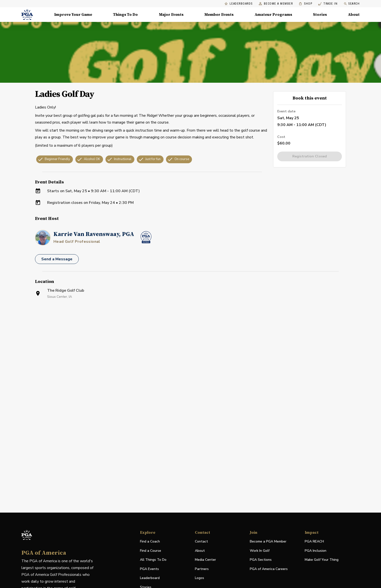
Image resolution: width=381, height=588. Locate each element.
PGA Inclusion (316, 551)
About (200, 551)
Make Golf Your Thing (322, 560)
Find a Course (151, 551)
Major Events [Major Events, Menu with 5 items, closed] (171, 15)
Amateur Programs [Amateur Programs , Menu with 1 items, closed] (273, 15)
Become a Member (276, 4)
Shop (306, 4)
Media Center (205, 560)
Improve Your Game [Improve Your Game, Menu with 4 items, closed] (73, 15)
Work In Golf (260, 551)
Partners (202, 569)
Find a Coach (150, 541)
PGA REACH (314, 542)
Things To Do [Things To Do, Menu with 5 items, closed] (125, 15)
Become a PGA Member (268, 541)
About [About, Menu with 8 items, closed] (354, 15)
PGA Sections (261, 560)
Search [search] (352, 4)
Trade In (328, 4)
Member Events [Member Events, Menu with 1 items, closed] (219, 15)
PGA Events (149, 569)
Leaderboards (239, 4)
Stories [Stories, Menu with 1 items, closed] (320, 15)
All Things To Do (153, 560)
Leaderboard (150, 578)
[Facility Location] (190, 361)
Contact (201, 541)
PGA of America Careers (269, 569)
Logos (199, 578)
